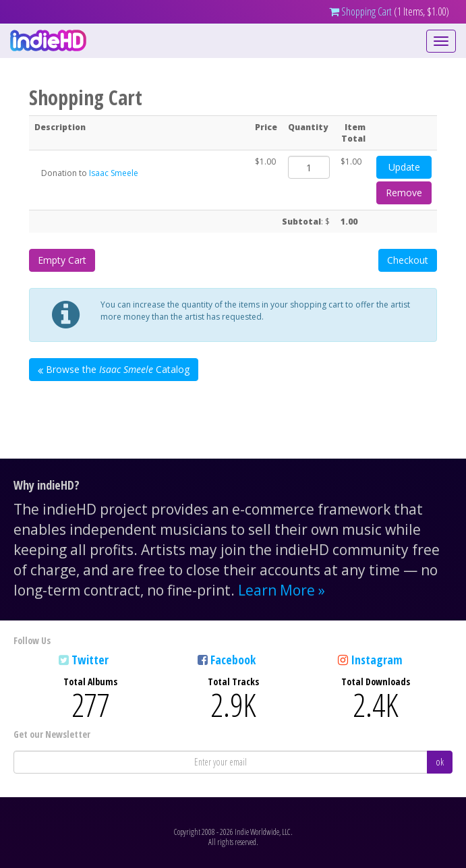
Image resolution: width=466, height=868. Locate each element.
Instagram (377, 660)
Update (404, 167)
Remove (404, 193)
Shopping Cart (360, 11)
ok (440, 762)
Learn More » (282, 590)
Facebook (233, 660)
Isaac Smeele (114, 173)
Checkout (408, 260)
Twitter (90, 660)
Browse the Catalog (114, 369)
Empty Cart (62, 260)
